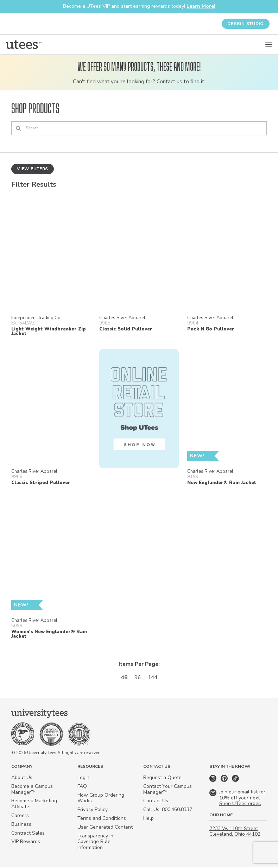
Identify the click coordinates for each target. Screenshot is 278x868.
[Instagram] (214, 781)
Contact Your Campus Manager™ (168, 790)
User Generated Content (105, 828)
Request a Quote (162, 779)
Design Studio (246, 24)
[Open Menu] (269, 45)
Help (149, 819)
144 (153, 678)
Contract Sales (28, 834)
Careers (20, 816)
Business (21, 825)
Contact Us (156, 802)
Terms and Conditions (102, 819)
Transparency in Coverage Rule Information (95, 843)
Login (83, 779)
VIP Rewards (26, 843)
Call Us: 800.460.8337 (168, 811)
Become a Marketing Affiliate (34, 805)
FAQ (82, 787)
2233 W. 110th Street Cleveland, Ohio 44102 (235, 832)
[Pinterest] (225, 781)
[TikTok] (235, 781)
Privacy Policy (93, 811)
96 (137, 678)
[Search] (139, 129)
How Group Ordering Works (101, 799)
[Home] (24, 45)
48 (123, 678)
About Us (22, 779)
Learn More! (201, 6)
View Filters (33, 169)
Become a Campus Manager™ (32, 790)
